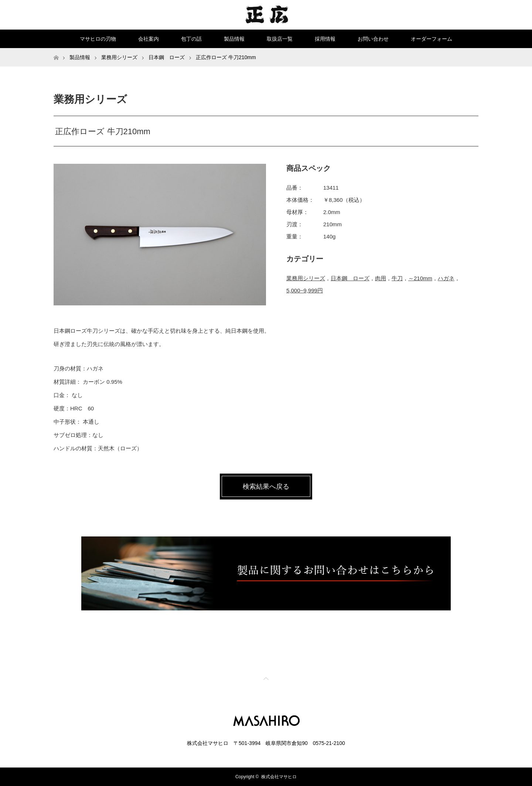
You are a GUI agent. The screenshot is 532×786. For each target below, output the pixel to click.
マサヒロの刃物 (98, 39)
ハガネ (446, 278)
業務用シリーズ (306, 278)
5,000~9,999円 (305, 290)
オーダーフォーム (432, 39)
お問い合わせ (373, 39)
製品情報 (234, 39)
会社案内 (149, 39)
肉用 (381, 278)
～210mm (420, 278)
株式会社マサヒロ (279, 777)
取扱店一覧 (280, 39)
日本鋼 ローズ (350, 278)
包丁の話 (191, 39)
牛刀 (397, 278)
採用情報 (325, 39)
